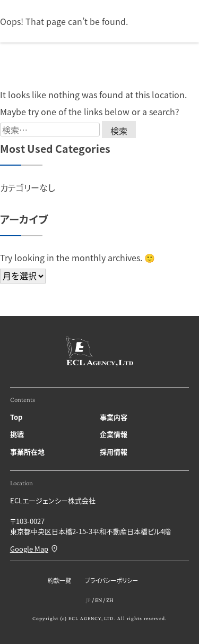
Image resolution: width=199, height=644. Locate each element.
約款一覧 (59, 581)
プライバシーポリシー (111, 581)
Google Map (29, 549)
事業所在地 (27, 452)
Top (16, 417)
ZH (110, 600)
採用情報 (114, 452)
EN (98, 600)
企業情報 (114, 434)
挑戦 (17, 434)
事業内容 (114, 417)
